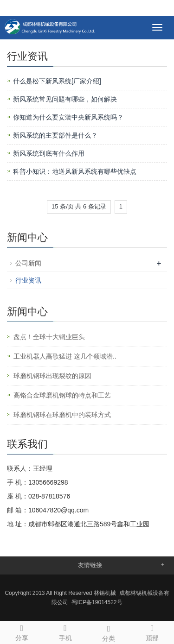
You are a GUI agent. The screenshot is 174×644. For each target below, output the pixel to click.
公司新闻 (28, 263)
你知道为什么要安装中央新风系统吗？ (68, 117)
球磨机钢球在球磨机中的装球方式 (62, 415)
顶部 (152, 631)
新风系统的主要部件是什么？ (55, 135)
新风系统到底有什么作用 (49, 153)
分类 (109, 632)
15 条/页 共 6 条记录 (79, 206)
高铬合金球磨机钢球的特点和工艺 (62, 395)
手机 (65, 631)
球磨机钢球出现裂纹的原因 (52, 376)
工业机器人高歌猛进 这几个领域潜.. (65, 356)
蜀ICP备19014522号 (97, 602)
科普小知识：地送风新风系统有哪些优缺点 (75, 171)
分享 (22, 631)
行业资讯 (28, 280)
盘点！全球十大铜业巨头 (49, 337)
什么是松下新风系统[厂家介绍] (57, 81)
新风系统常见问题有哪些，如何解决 (65, 99)
